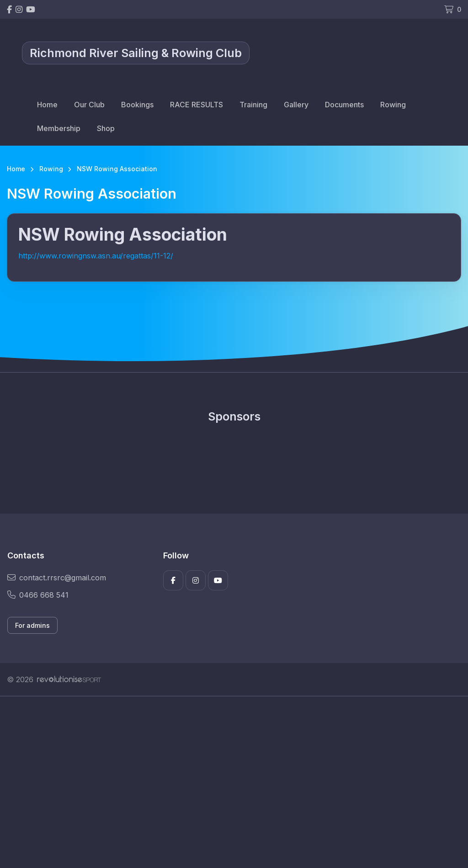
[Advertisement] (234, 782)
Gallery (296, 105)
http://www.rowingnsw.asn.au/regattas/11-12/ (96, 256)
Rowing (393, 105)
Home (47, 105)
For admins (32, 625)
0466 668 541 (38, 595)
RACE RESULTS (197, 105)
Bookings (137, 105)
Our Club (89, 105)
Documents (344, 105)
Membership (59, 128)
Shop (106, 128)
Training (253, 105)
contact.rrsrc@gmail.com (57, 578)
